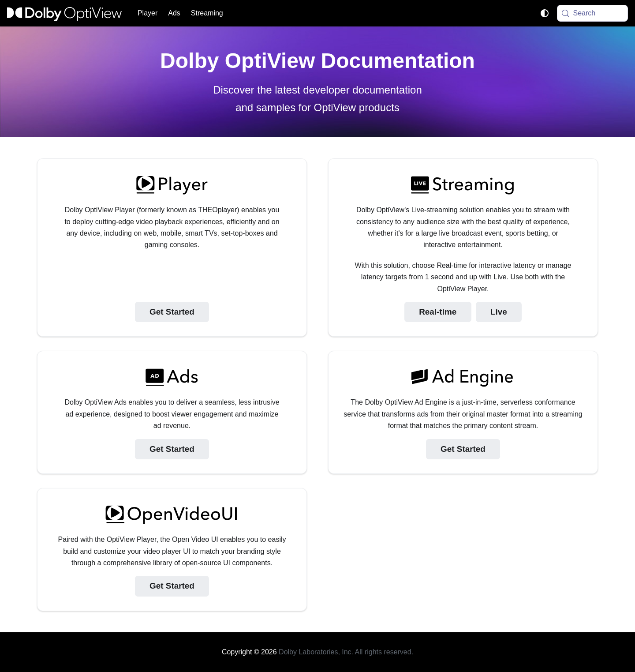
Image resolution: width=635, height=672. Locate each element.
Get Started (172, 312)
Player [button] (148, 13)
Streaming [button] (207, 13)
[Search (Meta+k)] (593, 13)
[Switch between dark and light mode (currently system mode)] (545, 13)
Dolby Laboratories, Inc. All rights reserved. (346, 652)
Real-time (438, 312)
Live (499, 312)
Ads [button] (174, 13)
